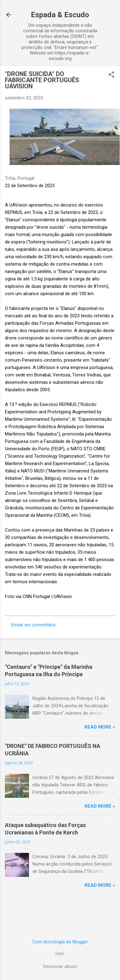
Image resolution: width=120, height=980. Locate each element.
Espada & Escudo (60, 15)
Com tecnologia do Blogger (60, 942)
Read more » (100, 727)
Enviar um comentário (33, 625)
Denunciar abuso (60, 966)
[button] (111, 75)
